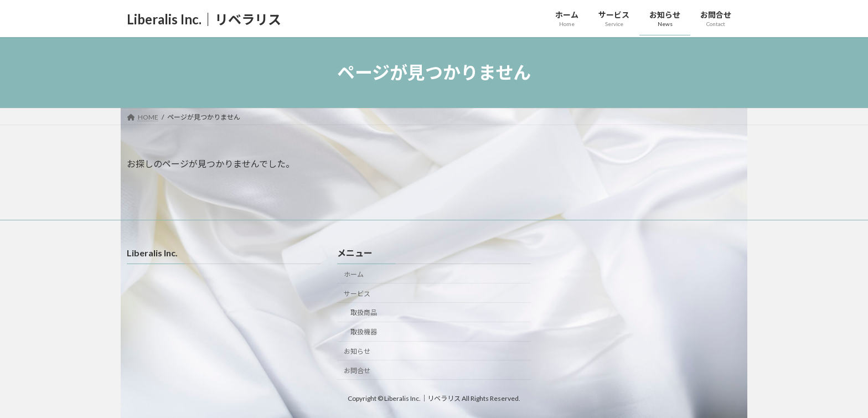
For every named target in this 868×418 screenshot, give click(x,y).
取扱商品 (364, 313)
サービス (357, 294)
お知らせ (357, 351)
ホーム (354, 274)
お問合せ (357, 371)
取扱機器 (364, 332)
